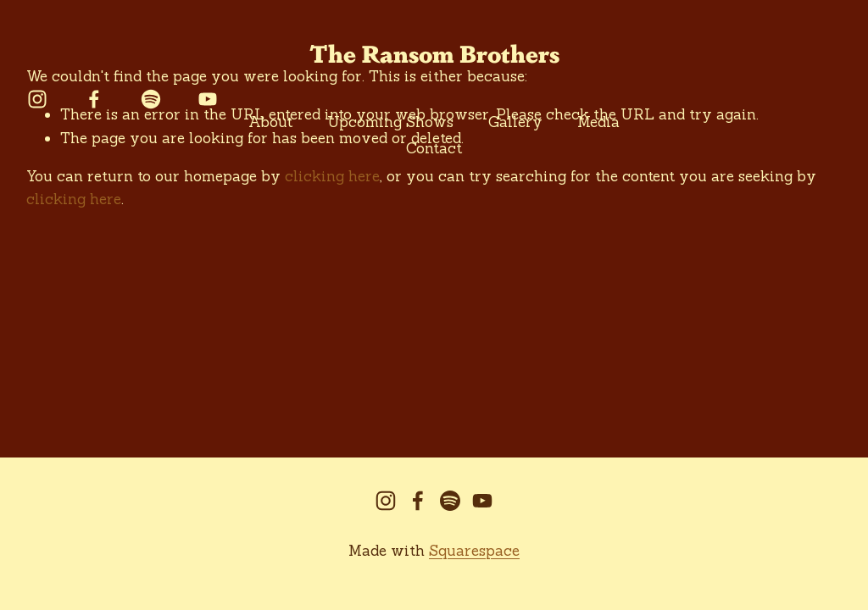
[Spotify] (151, 99)
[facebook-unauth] (94, 99)
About (270, 122)
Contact (434, 148)
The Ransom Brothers (434, 53)
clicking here (74, 199)
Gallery (515, 122)
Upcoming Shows (390, 122)
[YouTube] (208, 99)
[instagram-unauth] (37, 99)
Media (598, 122)
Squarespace (474, 551)
